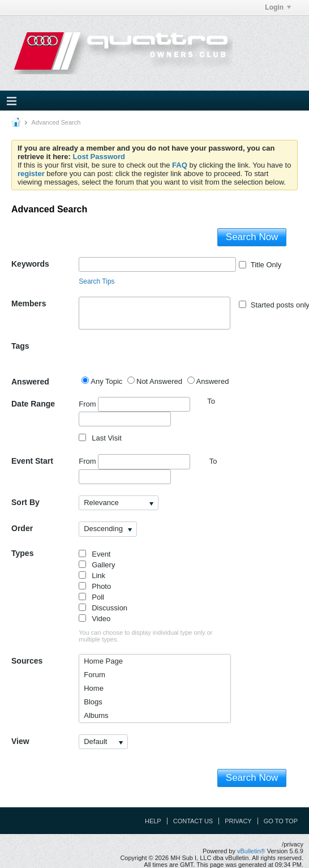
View (20, 741)
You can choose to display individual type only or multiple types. (145, 636)
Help (153, 821)
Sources (27, 661)
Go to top (281, 821)
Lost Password (99, 157)
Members (29, 303)
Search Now (252, 237)
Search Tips (96, 281)
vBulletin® (251, 851)
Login (278, 7)
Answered (30, 382)
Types (22, 553)
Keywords (30, 264)
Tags (20, 346)
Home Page (103, 661)
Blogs (93, 702)
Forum (95, 675)
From (134, 404)
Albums (96, 715)
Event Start (32, 461)
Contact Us (193, 821)
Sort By (25, 502)
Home (94, 688)
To (213, 461)
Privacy (238, 821)
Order (22, 528)
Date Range (33, 404)
